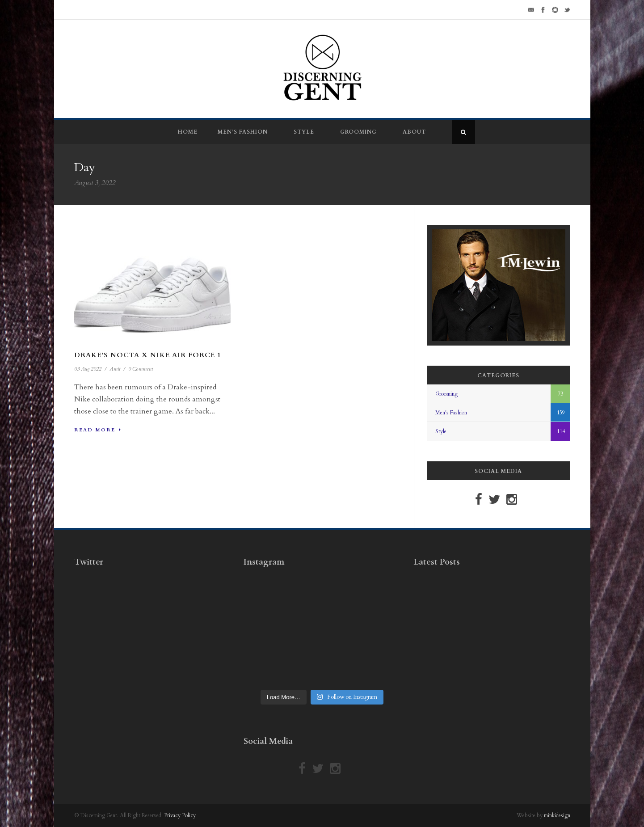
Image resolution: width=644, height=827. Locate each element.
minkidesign (557, 815)
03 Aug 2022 (88, 369)
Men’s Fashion (243, 132)
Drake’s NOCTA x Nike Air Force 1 (148, 355)
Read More (98, 430)
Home (188, 132)
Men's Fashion (451, 413)
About (414, 132)
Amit (115, 369)
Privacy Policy (180, 815)
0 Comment (141, 369)
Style (304, 132)
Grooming (358, 132)
